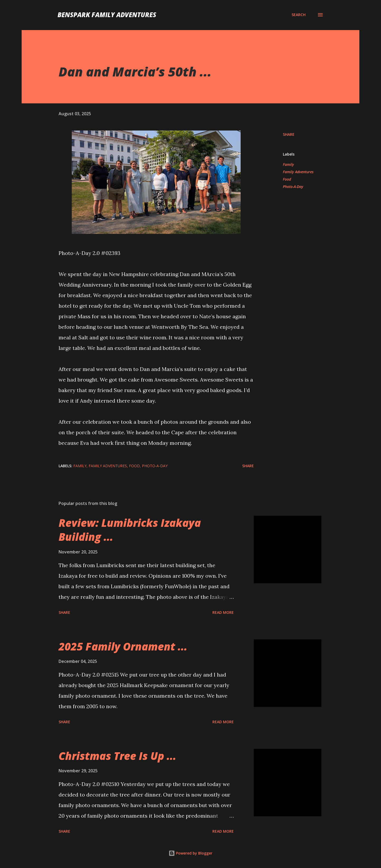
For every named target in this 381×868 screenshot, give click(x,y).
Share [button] (289, 134)
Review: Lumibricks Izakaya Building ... (130, 530)
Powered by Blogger (190, 853)
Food (287, 179)
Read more (223, 612)
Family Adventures (298, 172)
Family (288, 164)
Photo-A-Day (293, 187)
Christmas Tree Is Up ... (117, 756)
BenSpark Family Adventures (107, 15)
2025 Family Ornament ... (123, 646)
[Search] (299, 15)
